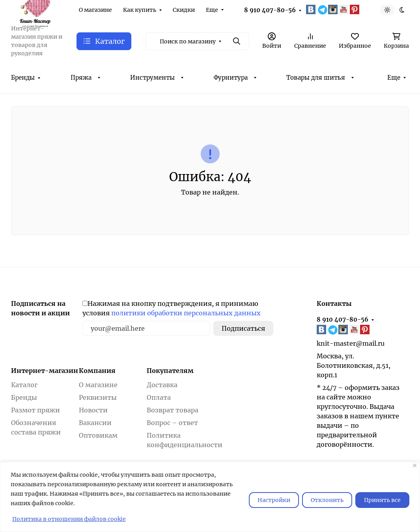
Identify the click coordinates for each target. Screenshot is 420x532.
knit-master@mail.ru (351, 343)
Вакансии (95, 423)
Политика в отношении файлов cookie (69, 519)
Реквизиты (98, 397)
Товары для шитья (316, 78)
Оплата (159, 397)
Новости (93, 410)
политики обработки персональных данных (186, 313)
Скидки (184, 10)
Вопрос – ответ (172, 423)
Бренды (23, 78)
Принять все (382, 500)
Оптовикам (98, 435)
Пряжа (81, 78)
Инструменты (152, 78)
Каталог (24, 385)
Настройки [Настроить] (274, 500)
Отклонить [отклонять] (327, 500)
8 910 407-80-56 (270, 10)
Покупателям (170, 371)
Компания (97, 371)
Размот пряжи (35, 410)
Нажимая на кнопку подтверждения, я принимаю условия (172, 308)
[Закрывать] (415, 466)
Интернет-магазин (45, 371)
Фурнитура (231, 78)
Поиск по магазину (188, 41)
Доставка (162, 385)
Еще (212, 10)
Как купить (140, 10)
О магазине (95, 10)
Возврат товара (173, 410)
